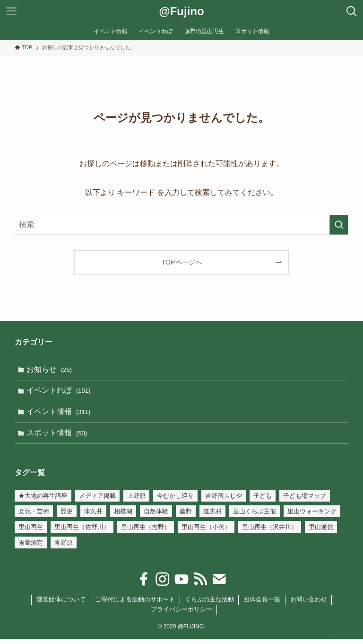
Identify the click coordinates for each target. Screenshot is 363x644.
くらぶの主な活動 (209, 604)
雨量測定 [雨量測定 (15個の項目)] (31, 548)
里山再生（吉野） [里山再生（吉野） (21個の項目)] (146, 532)
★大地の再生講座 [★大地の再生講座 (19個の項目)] (43, 501)
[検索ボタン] (352, 11)
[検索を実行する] (339, 225)
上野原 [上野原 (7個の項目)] (136, 501)
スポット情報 (58, 437)
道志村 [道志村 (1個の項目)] (212, 516)
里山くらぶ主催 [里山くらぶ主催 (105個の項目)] (255, 516)
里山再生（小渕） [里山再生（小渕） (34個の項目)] (206, 532)
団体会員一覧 (262, 604)
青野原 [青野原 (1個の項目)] (64, 548)
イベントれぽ (60, 392)
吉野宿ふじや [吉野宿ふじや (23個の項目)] (224, 501)
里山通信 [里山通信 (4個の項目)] (321, 532)
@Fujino (181, 11)
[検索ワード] (182, 225)
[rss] (200, 584)
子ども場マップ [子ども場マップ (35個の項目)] (305, 501)
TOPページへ (181, 262)
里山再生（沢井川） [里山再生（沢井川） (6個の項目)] (270, 532)
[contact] (219, 584)
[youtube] (181, 584)
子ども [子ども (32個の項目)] (263, 501)
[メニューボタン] (11, 11)
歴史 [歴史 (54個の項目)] (67, 516)
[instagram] (163, 584)
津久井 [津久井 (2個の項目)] (93, 516)
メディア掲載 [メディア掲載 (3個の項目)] (97, 501)
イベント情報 (60, 415)
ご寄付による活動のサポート (135, 604)
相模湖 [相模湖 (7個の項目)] (123, 516)
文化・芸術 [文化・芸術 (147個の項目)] (34, 516)
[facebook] (144, 584)
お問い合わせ (309, 604)
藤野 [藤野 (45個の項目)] (186, 516)
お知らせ (51, 370)
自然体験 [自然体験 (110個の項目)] (156, 516)
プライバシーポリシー (181, 614)
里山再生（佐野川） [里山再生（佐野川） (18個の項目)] (82, 532)
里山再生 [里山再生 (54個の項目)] (31, 532)
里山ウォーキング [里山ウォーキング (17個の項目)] (312, 516)
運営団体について (61, 604)
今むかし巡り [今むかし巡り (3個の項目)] (175, 501)
